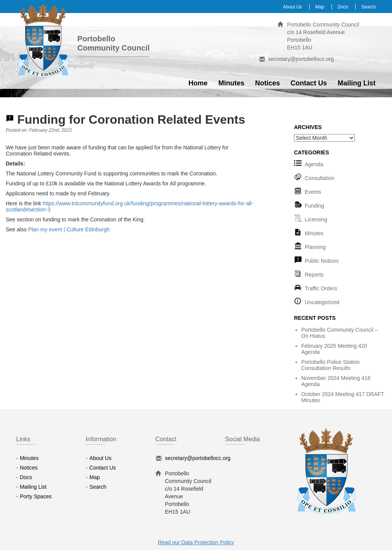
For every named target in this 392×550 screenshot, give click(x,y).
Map (320, 7)
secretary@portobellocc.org (301, 59)
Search (369, 7)
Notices (267, 83)
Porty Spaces (36, 496)
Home (198, 83)
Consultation (320, 178)
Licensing (316, 219)
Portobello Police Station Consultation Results (331, 365)
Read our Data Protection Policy (196, 542)
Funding (314, 206)
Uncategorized (322, 302)
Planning (315, 247)
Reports (314, 275)
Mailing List (357, 83)
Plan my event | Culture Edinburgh (69, 229)
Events (313, 192)
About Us (292, 7)
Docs (343, 7)
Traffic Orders (321, 288)
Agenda (314, 164)
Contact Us (309, 83)
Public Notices (322, 261)
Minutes (231, 83)
